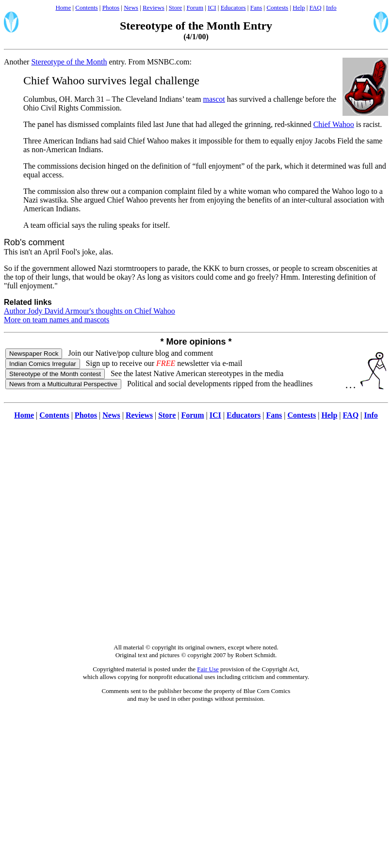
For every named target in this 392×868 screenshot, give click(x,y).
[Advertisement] (194, 537)
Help (299, 8)
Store (175, 8)
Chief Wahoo (334, 124)
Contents (86, 8)
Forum (195, 8)
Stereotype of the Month (69, 62)
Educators (233, 8)
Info (331, 8)
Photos (111, 8)
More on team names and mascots (57, 320)
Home (63, 8)
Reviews (154, 8)
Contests (277, 8)
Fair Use (208, 669)
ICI (212, 8)
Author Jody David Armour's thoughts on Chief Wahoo (90, 311)
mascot (214, 99)
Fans (256, 8)
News (131, 8)
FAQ (316, 8)
